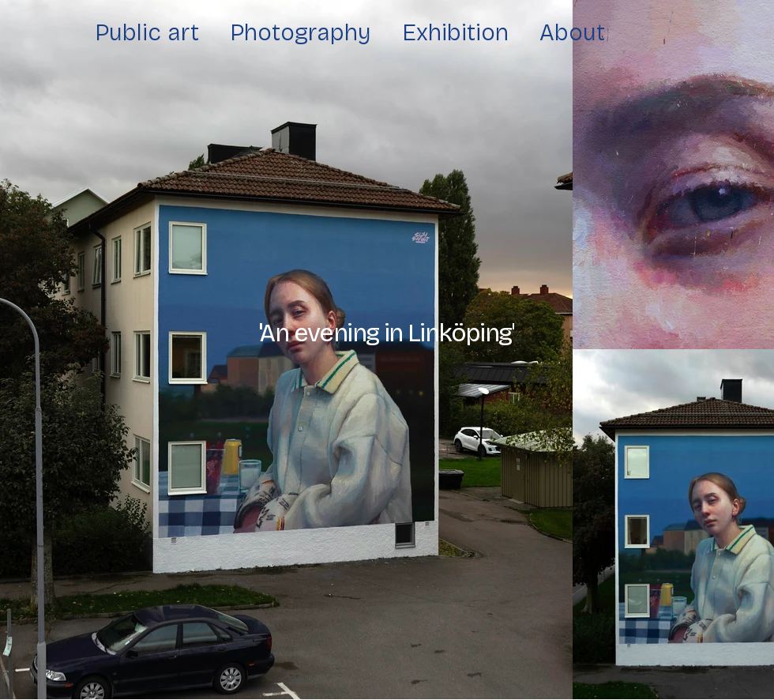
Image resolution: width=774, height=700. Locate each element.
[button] (387, 333)
